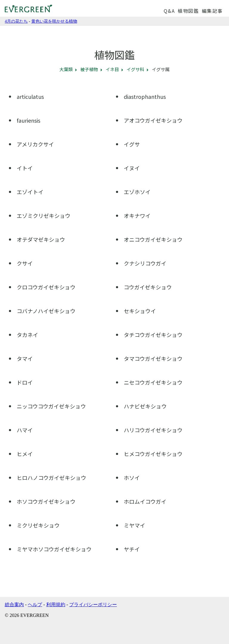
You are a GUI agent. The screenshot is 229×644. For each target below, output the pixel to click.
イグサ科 (135, 69)
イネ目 (112, 69)
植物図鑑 (188, 11)
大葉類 (66, 69)
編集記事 (212, 11)
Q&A (169, 11)
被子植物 (89, 69)
